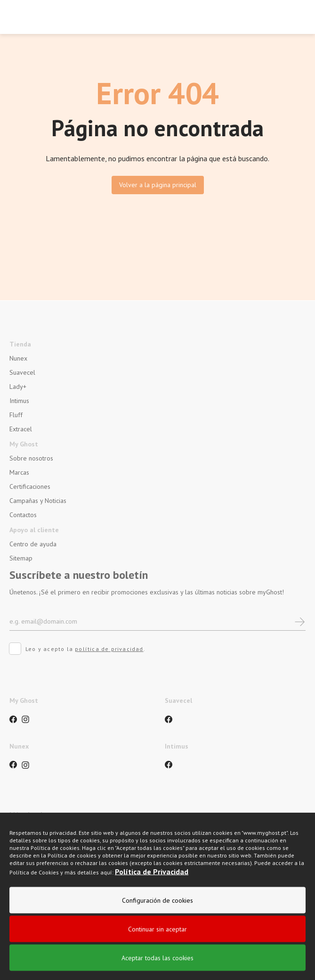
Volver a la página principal (158, 185)
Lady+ (18, 387)
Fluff (16, 415)
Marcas (19, 472)
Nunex (18, 358)
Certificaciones (30, 486)
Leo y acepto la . (77, 650)
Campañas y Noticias (38, 501)
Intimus (19, 401)
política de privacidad (109, 649)
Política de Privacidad (152, 904)
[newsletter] (300, 621)
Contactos (23, 515)
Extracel (21, 429)
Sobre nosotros (31, 458)
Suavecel (22, 372)
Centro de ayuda (33, 544)
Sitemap (21, 558)
